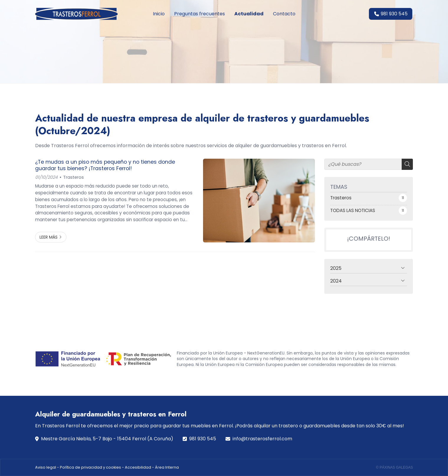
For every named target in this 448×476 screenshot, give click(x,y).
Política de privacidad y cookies (90, 467)
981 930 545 (203, 439)
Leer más (49, 237)
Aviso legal (46, 467)
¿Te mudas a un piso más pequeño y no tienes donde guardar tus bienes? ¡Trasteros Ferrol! (105, 165)
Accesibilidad (138, 467)
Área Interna (167, 467)
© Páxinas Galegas (394, 467)
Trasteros (73, 177)
